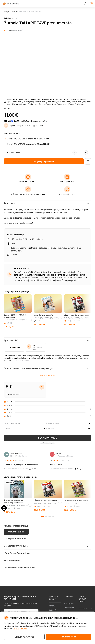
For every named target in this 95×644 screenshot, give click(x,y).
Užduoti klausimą (16, 532)
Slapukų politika (20, 629)
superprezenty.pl (86, 608)
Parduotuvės (69, 608)
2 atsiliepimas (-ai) (18, 30)
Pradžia (14, 12)
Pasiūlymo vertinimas (48, 375)
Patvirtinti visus (68, 637)
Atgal (7, 12)
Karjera (52, 606)
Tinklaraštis (53, 610)
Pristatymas (69, 603)
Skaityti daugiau (22, 360)
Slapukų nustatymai (24, 637)
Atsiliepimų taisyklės (48, 443)
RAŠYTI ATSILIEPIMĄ (48, 438)
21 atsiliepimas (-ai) (38, 348)
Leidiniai (14, 18)
